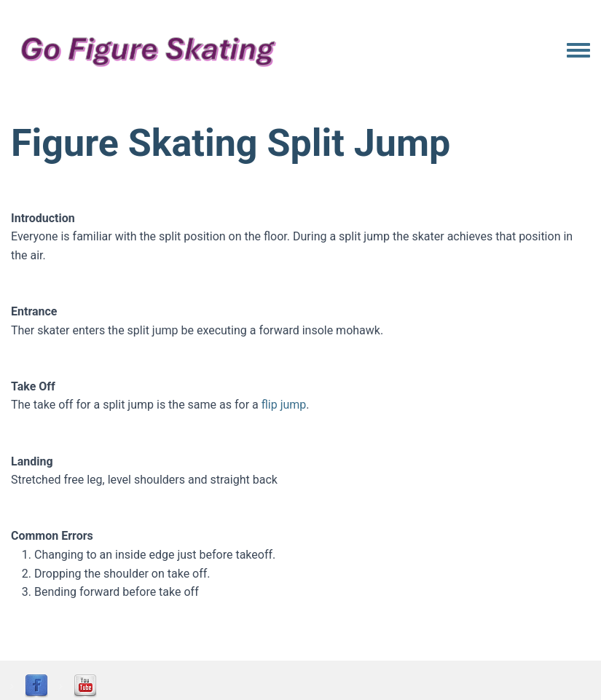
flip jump (284, 405)
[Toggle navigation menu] (578, 51)
